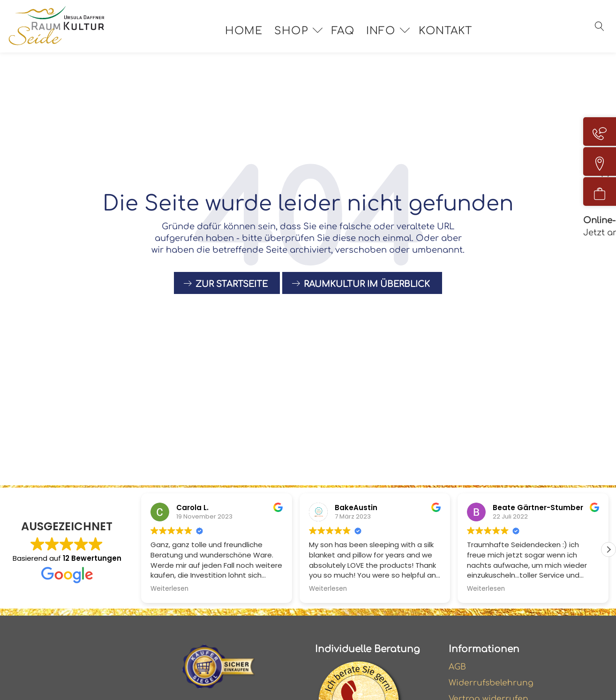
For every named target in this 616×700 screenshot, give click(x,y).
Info (388, 37)
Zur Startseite (232, 288)
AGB (458, 667)
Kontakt (452, 37)
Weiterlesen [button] (169, 589)
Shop (298, 37)
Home (251, 37)
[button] (608, 549)
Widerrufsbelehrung (492, 684)
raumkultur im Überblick (367, 288)
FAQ (350, 37)
